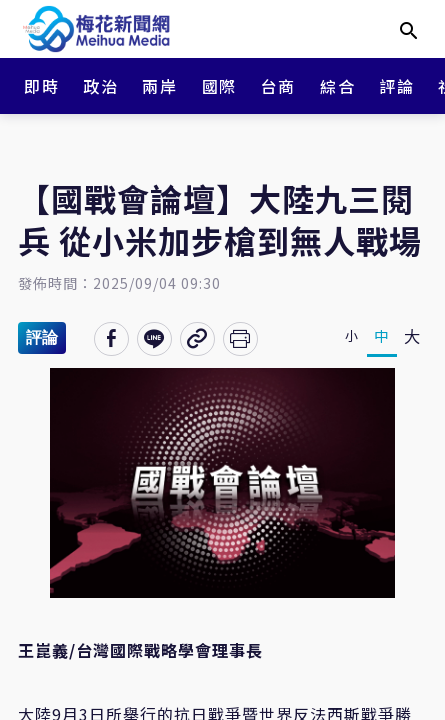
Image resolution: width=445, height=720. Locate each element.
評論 (396, 86)
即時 (41, 86)
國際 (219, 86)
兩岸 (159, 86)
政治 (100, 86)
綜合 (337, 86)
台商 (278, 86)
